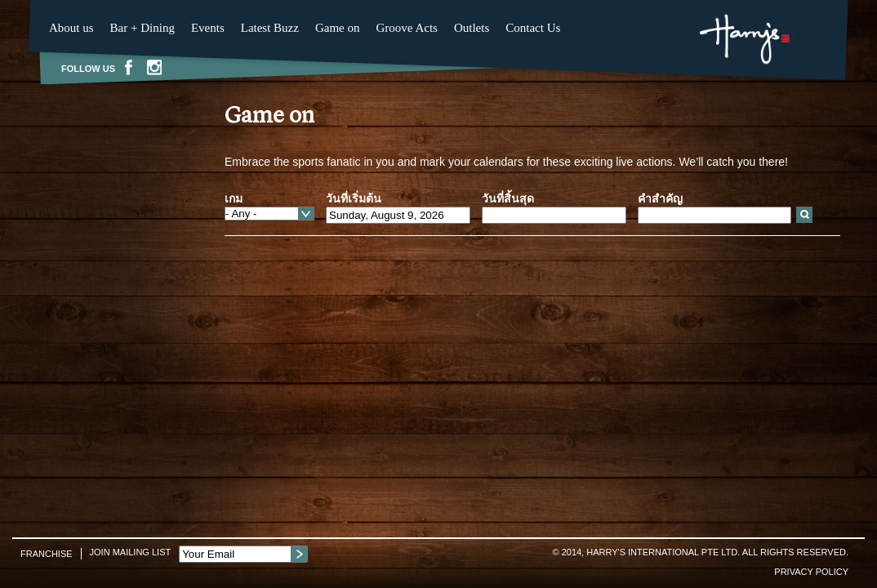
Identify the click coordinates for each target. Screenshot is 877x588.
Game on (338, 28)
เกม (234, 198)
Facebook (128, 67)
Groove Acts (407, 28)
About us (71, 28)
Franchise (47, 554)
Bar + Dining (142, 28)
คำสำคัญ (660, 198)
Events (208, 28)
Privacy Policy (811, 572)
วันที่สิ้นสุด (508, 198)
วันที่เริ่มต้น (354, 198)
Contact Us (533, 28)
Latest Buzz (270, 28)
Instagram (154, 67)
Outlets (472, 28)
